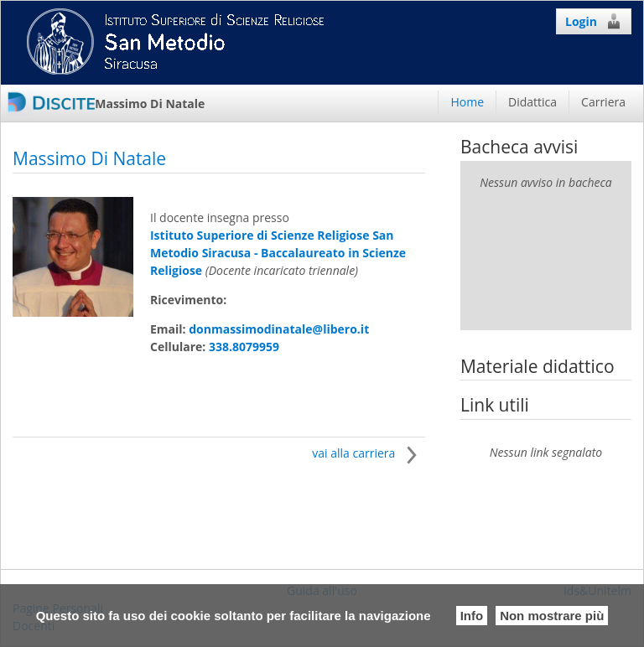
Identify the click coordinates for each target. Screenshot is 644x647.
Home (467, 102)
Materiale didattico (538, 366)
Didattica (532, 102)
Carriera (603, 102)
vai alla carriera (369, 453)
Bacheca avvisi (519, 147)
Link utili (495, 405)
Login (594, 21)
